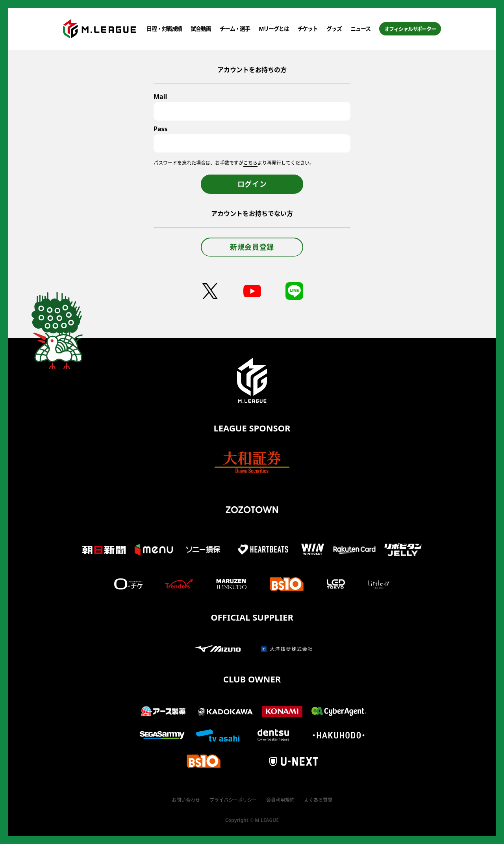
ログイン (252, 184)
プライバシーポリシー (233, 800)
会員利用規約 (280, 800)
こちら (250, 163)
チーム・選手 (235, 29)
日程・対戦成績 (164, 29)
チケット (308, 29)
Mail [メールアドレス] (160, 97)
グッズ (334, 29)
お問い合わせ (186, 800)
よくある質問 (318, 800)
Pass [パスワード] (161, 129)
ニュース (361, 29)
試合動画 (201, 29)
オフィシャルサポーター (410, 29)
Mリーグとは (274, 29)
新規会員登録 (252, 247)
